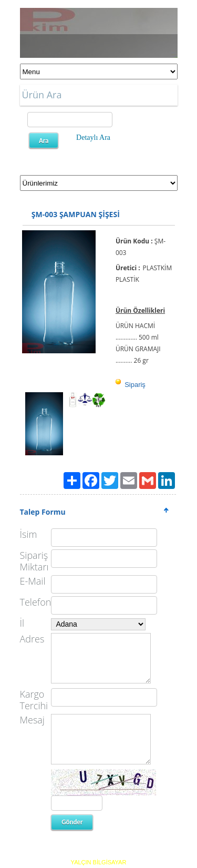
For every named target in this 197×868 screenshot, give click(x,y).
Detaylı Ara (93, 137)
